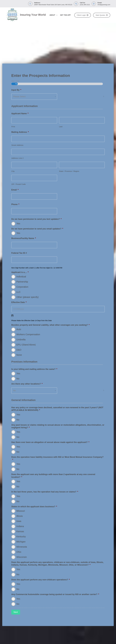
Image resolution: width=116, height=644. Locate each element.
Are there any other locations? (27, 384)
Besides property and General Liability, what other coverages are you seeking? (50, 325)
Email (15, 190)
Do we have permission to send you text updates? (36, 220)
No (18, 379)
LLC (19, 292)
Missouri (21, 511)
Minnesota (22, 547)
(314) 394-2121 (85, 5)
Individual (21, 277)
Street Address (17, 146)
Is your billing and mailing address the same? (34, 370)
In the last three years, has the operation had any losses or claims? (45, 492)
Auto (19, 330)
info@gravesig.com (104, 5)
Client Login (83, 15)
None (19, 355)
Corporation (22, 287)
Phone (15, 205)
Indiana (20, 527)
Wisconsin (22, 557)
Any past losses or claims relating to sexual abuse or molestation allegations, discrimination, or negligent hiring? (58, 427)
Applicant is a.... (20, 273)
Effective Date (19, 303)
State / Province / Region (69, 172)
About (54, 15)
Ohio (19, 552)
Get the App (65, 15)
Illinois (20, 516)
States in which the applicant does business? (34, 507)
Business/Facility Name (24, 239)
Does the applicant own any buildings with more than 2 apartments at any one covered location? (53, 476)
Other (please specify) (28, 298)
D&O (19, 350)
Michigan (21, 542)
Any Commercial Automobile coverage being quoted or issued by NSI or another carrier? (55, 595)
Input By (16, 90)
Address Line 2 (18, 159)
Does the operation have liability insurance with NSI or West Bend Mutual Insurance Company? (57, 459)
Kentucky (21, 537)
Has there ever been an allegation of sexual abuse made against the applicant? (50, 443)
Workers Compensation (28, 335)
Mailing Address (20, 133)
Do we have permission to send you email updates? (37, 229)
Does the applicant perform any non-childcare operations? (40, 580)
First (13, 127)
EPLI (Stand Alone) (26, 345)
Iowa (19, 522)
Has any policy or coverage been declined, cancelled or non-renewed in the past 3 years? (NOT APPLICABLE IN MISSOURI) (57, 409)
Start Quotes (102, 15)
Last (61, 127)
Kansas (20, 532)
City (13, 172)
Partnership (22, 282)
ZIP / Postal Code (19, 185)
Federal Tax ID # (19, 253)
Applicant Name (20, 114)
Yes (18, 224)
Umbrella (21, 340)
